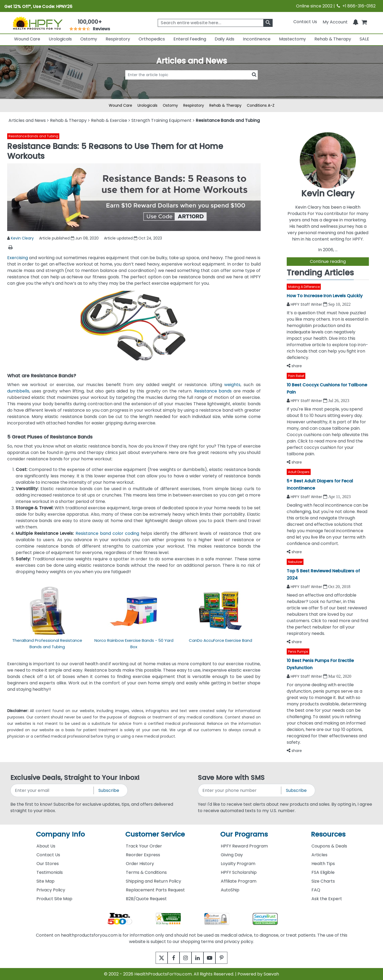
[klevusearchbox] (268, 23)
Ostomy (89, 39)
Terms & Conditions (146, 872)
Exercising (18, 258)
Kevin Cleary (22, 238)
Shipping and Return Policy (153, 881)
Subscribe (109, 790)
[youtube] (213, 958)
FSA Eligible (323, 872)
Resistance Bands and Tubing (33, 136)
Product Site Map (54, 899)
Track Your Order (144, 846)
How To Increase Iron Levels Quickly (325, 296)
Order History (140, 864)
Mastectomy (292, 39)
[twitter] (155, 958)
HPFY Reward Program (244, 846)
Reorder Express (143, 855)
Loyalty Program (238, 864)
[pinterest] (228, 958)
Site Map (45, 881)
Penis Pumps (298, 652)
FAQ (316, 890)
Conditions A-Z (261, 105)
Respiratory (118, 39)
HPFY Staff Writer (307, 304)
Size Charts (323, 881)
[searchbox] (215, 23)
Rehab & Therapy (333, 39)
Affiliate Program (239, 881)
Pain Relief (296, 376)
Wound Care (27, 39)
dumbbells (18, 391)
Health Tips (323, 864)
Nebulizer (295, 562)
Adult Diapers (299, 472)
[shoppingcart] (364, 22)
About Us (46, 846)
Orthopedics (152, 39)
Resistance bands (213, 391)
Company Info (60, 834)
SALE (364, 39)
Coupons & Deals (329, 846)
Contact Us (305, 22)
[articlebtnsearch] (191, 83)
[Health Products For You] (38, 23)
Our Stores (48, 864)
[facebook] (170, 958)
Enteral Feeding (190, 39)
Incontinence (257, 39)
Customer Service (155, 834)
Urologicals (60, 39)
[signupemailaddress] (52, 790)
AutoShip (230, 890)
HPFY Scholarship (239, 872)
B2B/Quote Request (146, 899)
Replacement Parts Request (155, 890)
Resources (328, 834)
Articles (319, 855)
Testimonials (50, 872)
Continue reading (328, 261)
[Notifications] (356, 22)
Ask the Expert (327, 899)
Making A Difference (304, 287)
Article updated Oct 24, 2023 (133, 238)
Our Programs (244, 834)
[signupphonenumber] (240, 790)
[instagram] (184, 958)
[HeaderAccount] (335, 22)
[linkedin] (199, 958)
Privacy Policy (51, 890)
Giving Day (232, 855)
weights (232, 385)
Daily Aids (224, 39)
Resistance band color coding (107, 533)
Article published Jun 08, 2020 (69, 238)
